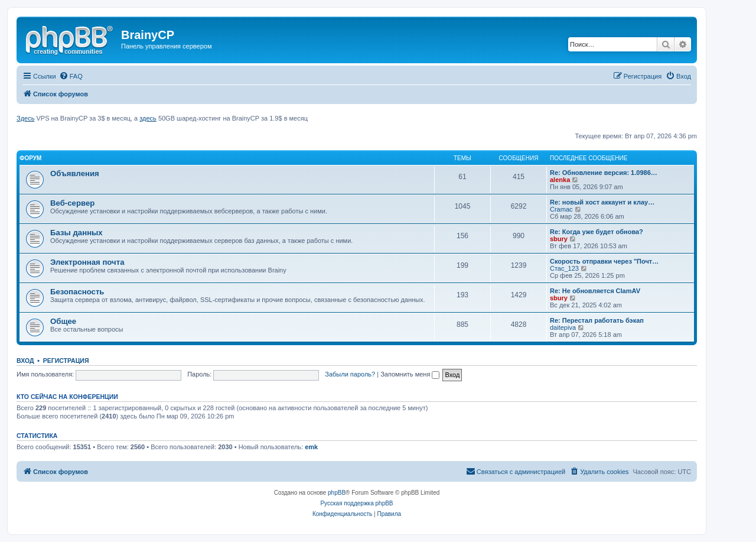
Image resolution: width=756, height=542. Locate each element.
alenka (560, 180)
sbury (559, 239)
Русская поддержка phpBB (356, 503)
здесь (148, 118)
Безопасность (77, 292)
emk (311, 447)
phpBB (337, 493)
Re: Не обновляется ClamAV (595, 291)
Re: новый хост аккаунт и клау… (602, 202)
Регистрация (66, 361)
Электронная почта (87, 262)
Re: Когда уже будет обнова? (597, 232)
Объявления (75, 173)
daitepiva (563, 327)
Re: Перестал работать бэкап (597, 320)
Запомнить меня (410, 374)
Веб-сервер (72, 203)
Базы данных (76, 233)
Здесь (25, 118)
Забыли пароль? (350, 374)
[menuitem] (71, 76)
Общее (63, 321)
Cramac (561, 209)
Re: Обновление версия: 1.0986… (604, 173)
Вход (25, 361)
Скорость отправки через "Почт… (604, 261)
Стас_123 (564, 268)
